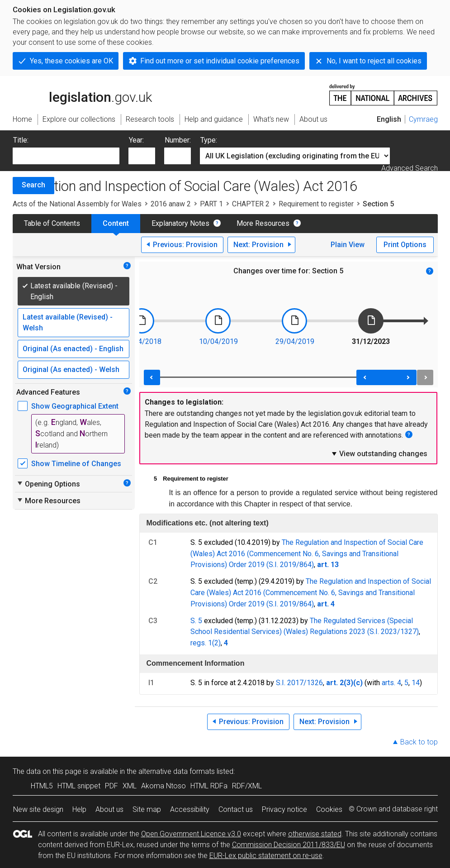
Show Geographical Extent (75, 406)
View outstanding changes (379, 453)
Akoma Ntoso (163, 786)
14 (416, 683)
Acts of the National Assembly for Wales (77, 204)
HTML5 (42, 786)
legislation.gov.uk (82, 94)
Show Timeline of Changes (76, 464)
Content (116, 223)
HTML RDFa (209, 786)
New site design (38, 809)
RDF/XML (247, 786)
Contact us (236, 809)
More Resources (263, 223)
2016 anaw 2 (171, 204)
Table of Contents (52, 223)
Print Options (405, 245)
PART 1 (211, 204)
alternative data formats (177, 771)
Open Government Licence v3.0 (191, 834)
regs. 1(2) (206, 643)
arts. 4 (391, 683)
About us (109, 809)
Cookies (329, 809)
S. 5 (196, 621)
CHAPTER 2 (251, 204)
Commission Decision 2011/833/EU (289, 845)
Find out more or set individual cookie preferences (220, 61)
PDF (111, 786)
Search (33, 185)
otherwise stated (315, 834)
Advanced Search (410, 168)
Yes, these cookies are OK (71, 61)
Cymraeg (423, 119)
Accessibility (190, 809)
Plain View (348, 245)
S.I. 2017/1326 (299, 683)
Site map (147, 809)
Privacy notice (284, 809)
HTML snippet (79, 786)
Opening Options (48, 484)
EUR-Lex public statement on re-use (266, 856)
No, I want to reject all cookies (374, 61)
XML (130, 786)
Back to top (419, 742)
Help (79, 809)
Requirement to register (316, 204)
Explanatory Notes (180, 223)
